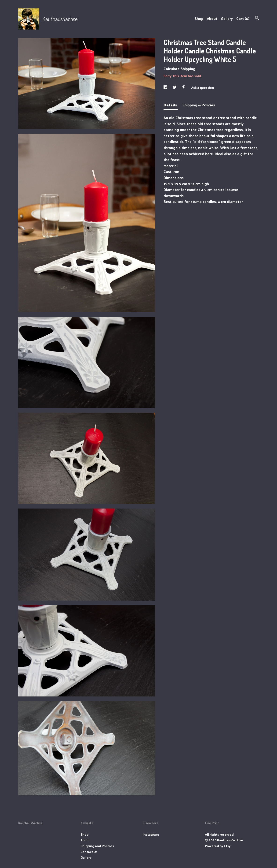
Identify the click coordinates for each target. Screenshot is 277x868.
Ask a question (203, 88)
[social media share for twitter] (175, 88)
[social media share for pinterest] (184, 88)
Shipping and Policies (97, 846)
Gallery (227, 18)
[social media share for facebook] (166, 88)
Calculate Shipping (179, 69)
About (212, 18)
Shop (199, 18)
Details (171, 105)
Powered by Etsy (218, 846)
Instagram (151, 834)
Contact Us (89, 852)
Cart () (243, 18)
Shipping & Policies (199, 105)
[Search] (257, 18)
